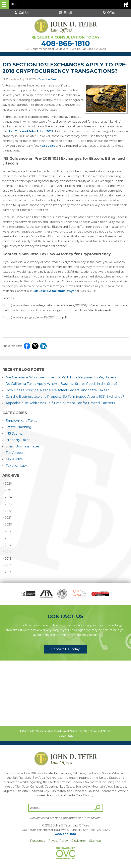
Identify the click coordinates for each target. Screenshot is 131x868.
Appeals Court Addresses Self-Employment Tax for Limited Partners (60, 403)
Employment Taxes (21, 421)
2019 (7, 531)
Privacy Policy (58, 841)
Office (109, 13)
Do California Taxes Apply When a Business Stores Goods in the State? (61, 384)
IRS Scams (14, 433)
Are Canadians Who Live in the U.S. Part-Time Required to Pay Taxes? (61, 377)
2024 (7, 497)
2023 (7, 504)
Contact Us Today (65, 649)
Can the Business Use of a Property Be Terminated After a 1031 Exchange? (65, 397)
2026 (7, 483)
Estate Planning (18, 427)
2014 (7, 565)
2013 (7, 572)
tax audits (48, 146)
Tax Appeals (15, 453)
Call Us (22, 13)
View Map (66, 736)
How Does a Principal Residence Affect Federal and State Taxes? (57, 390)
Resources (38, 841)
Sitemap (95, 841)
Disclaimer (79, 841)
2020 (7, 524)
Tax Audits (14, 459)
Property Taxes (18, 440)
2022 (7, 511)
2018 (7, 538)
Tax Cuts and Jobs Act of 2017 (31, 131)
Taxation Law (47, 79)
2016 (7, 552)
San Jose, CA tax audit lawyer (54, 291)
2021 (7, 518)
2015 (7, 559)
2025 (7, 490)
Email (65, 13)
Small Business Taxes (22, 446)
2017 (7, 545)
